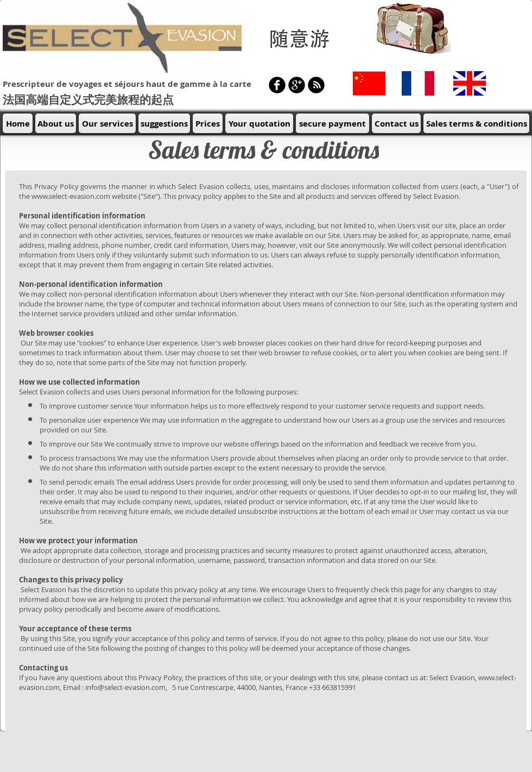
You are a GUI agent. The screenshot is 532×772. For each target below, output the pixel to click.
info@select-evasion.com (125, 687)
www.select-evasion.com (71, 196)
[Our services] (107, 123)
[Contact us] (396, 123)
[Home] (18, 123)
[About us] (56, 123)
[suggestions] (164, 123)
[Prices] (208, 123)
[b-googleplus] (297, 85)
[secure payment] (332, 123)
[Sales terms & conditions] (476, 123)
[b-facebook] (277, 85)
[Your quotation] (259, 123)
